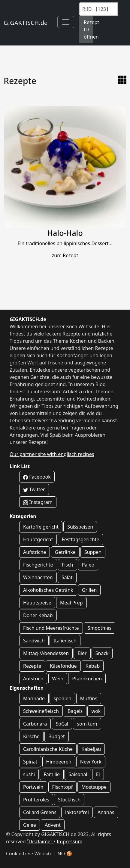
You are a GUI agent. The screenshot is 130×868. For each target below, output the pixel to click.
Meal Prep (71, 603)
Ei (98, 774)
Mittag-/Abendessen (46, 653)
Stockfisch (69, 800)
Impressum (70, 841)
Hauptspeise (37, 603)
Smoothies (100, 628)
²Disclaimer (40, 841)
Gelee (30, 825)
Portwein (33, 787)
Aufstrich (33, 679)
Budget (57, 736)
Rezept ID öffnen (88, 30)
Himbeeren (59, 762)
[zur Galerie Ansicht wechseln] (122, 80)
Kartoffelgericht (41, 527)
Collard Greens (40, 812)
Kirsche (31, 736)
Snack (102, 653)
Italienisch (65, 641)
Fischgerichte (38, 565)
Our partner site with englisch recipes (52, 454)
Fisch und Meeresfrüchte (51, 628)
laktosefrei (77, 812)
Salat (67, 577)
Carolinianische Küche (48, 749)
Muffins (89, 698)
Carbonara (35, 724)
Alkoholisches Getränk (48, 590)
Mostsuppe (94, 787)
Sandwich (34, 641)
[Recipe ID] (98, 9)
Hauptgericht (38, 539)
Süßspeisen (80, 527)
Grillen (89, 590)
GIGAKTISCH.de (26, 23)
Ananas (106, 812)
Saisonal (78, 774)
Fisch (68, 565)
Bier (82, 653)
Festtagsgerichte (80, 539)
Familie (52, 774)
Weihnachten (38, 577)
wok (96, 711)
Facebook (37, 477)
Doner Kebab (38, 615)
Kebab (93, 666)
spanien (62, 698)
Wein (58, 679)
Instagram (38, 502)
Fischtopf (62, 787)
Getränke (65, 552)
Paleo (88, 565)
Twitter (34, 489)
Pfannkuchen (87, 679)
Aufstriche (35, 552)
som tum (87, 724)
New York (91, 762)
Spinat (30, 762)
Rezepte (32, 666)
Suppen (93, 552)
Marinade (34, 698)
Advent (53, 825)
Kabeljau (91, 749)
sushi (29, 774)
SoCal (62, 724)
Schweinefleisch (41, 711)
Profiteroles (36, 800)
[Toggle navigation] (66, 22)
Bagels (75, 711)
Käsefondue (63, 666)
